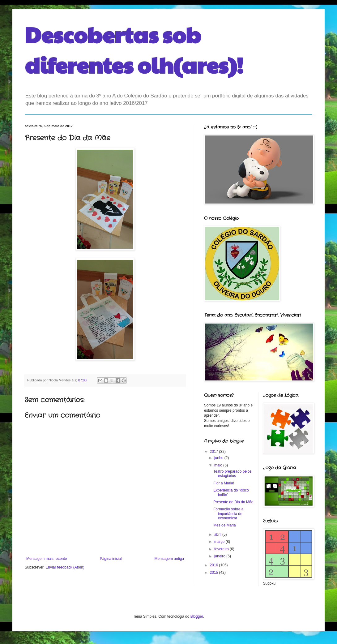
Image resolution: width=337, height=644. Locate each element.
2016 (215, 565)
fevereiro (222, 549)
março (220, 542)
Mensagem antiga (169, 559)
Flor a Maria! (224, 483)
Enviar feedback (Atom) (65, 567)
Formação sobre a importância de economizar (228, 514)
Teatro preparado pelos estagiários (232, 474)
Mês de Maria (225, 525)
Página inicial (111, 559)
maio (219, 465)
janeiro (220, 556)
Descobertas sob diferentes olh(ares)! (134, 49)
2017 (215, 452)
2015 (215, 573)
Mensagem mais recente (47, 559)
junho (219, 458)
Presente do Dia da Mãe (233, 502)
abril (218, 535)
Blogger (197, 616)
